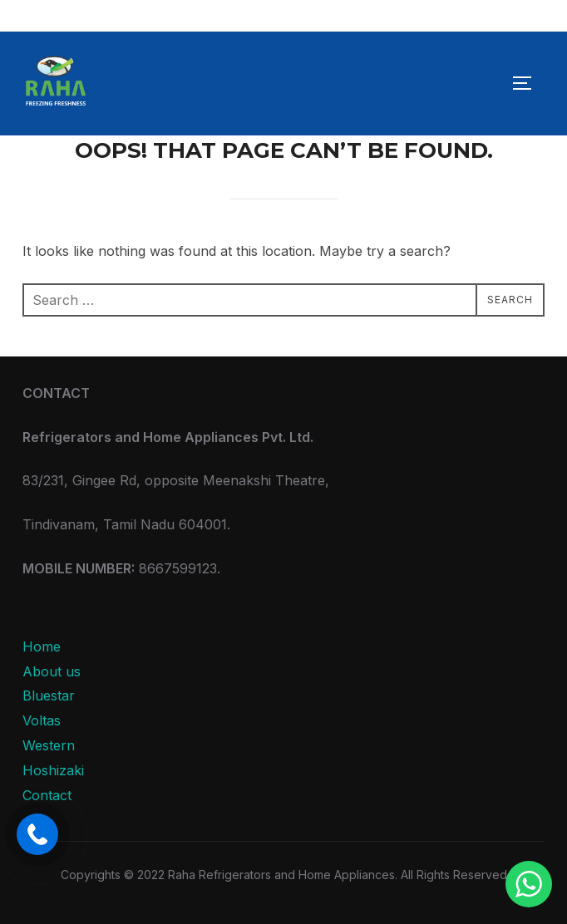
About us (52, 671)
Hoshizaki (53, 770)
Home (42, 646)
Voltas (42, 720)
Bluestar (49, 695)
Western (49, 745)
